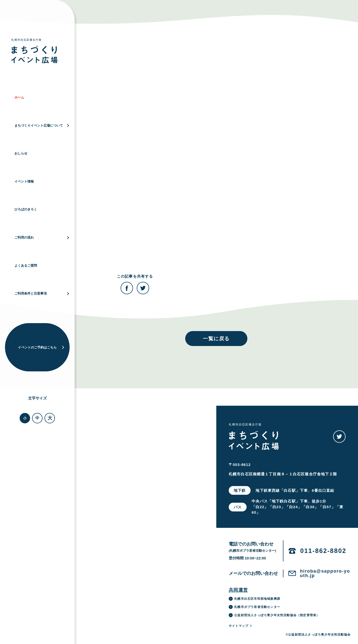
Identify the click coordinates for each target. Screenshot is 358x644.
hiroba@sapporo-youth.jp (325, 573)
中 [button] (37, 418)
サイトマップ (241, 626)
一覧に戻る (216, 339)
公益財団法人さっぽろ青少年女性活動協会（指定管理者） (274, 615)
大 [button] (50, 418)
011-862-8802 (323, 551)
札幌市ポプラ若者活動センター (254, 607)
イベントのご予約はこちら (41, 347)
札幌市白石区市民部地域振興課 (254, 599)
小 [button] (25, 418)
